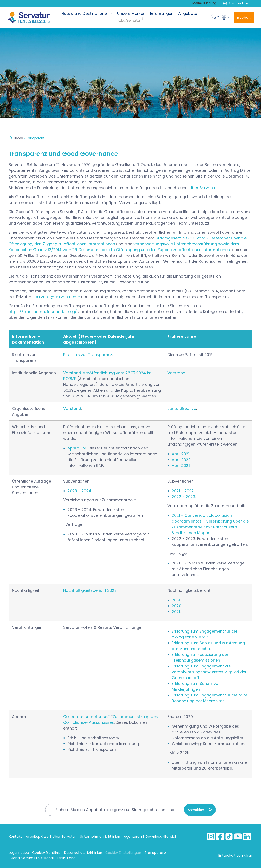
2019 (176, 600)
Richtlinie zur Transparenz (88, 355)
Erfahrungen (162, 13)
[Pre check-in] (225, 3)
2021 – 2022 (183, 491)
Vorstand (72, 373)
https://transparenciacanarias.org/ (43, 312)
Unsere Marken (131, 13)
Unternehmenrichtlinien (100, 837)
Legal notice (19, 853)
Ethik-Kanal (67, 858)
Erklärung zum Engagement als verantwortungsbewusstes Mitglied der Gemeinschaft (209, 672)
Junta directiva (182, 409)
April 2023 (181, 465)
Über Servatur (203, 188)
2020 (177, 606)
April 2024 (77, 448)
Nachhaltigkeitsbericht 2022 (90, 590)
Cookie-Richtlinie (46, 853)
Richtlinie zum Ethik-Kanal (32, 858)
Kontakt (15, 837)
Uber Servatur (64, 837)
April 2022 (181, 460)
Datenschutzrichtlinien (83, 853)
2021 (176, 612)
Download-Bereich (161, 837)
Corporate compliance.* (87, 717)
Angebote (188, 13)
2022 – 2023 (183, 497)
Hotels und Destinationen (85, 13)
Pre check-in (238, 3)
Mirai (248, 855)
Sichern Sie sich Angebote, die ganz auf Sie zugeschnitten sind (115, 810)
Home (18, 138)
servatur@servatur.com (57, 297)
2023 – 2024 (79, 491)
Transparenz (155, 853)
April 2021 (181, 454)
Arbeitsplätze (37, 837)
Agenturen (133, 837)
